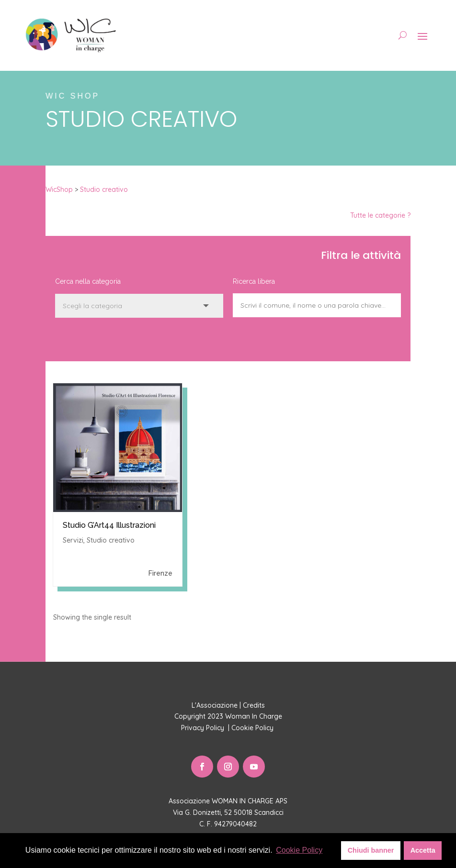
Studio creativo (104, 189)
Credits (254, 705)
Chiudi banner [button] (371, 850)
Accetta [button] (423, 850)
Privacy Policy (204, 728)
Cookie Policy (253, 728)
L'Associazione (215, 705)
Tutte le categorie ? (380, 215)
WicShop (59, 189)
